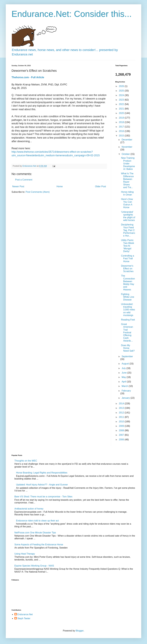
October (126, 154)
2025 (122, 91)
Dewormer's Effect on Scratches (127, 269)
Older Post (100, 186)
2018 (122, 122)
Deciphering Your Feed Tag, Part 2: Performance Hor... (128, 230)
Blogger (80, 631)
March (125, 386)
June (124, 373)
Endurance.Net (25, 614)
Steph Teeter (24, 618)
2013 (122, 408)
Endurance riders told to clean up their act (37, 521)
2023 (122, 100)
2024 (122, 95)
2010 (122, 422)
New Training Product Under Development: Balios (128, 163)
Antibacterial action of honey (29, 509)
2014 (122, 404)
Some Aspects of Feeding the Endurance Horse (39, 545)
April (124, 382)
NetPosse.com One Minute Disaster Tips (35, 533)
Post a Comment (24, 180)
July (124, 368)
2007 (122, 435)
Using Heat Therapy (25, 554)
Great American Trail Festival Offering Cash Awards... (127, 332)
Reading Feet (128, 320)
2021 (122, 109)
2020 (122, 113)
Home (60, 186)
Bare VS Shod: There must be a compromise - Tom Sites (43, 497)
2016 (122, 131)
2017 (122, 127)
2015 (122, 136)
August (126, 364)
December (127, 140)
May (124, 377)
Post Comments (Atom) (38, 192)
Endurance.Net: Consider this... (72, 14)
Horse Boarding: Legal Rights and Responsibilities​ (42, 473)
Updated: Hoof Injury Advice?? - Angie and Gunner (42, 485)
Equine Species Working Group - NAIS (34, 566)
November (127, 147)
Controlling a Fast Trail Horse (128, 258)
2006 (122, 440)
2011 (122, 417)
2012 (122, 413)
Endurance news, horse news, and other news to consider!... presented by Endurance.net (65, 50)
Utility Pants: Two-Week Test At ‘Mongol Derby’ (128, 246)
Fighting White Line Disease (128, 297)
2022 (122, 104)
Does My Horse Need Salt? (128, 348)
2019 (122, 118)
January (126, 398)
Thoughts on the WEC (26, 461)
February (126, 391)
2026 (122, 86)
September (127, 356)
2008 (122, 430)
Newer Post (18, 186)
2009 (122, 426)
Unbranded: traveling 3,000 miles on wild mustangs (128, 310)
